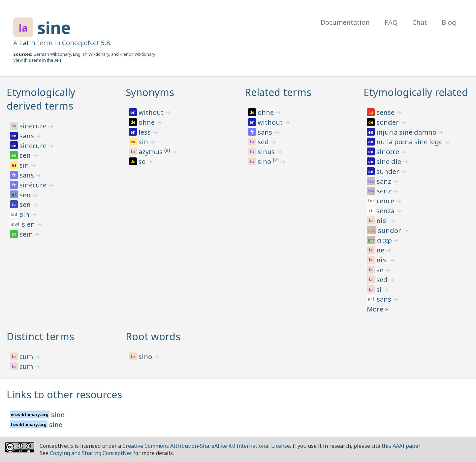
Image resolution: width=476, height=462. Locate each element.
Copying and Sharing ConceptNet (91, 453)
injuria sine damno (407, 132)
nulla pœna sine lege (410, 142)
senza (386, 211)
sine (54, 28)
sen (26, 155)
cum (27, 357)
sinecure (34, 126)
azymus (151, 152)
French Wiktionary (138, 54)
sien (29, 224)
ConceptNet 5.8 (86, 43)
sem (27, 234)
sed (264, 142)
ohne (147, 122)
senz (385, 191)
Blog (449, 22)
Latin (27, 43)
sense (386, 112)
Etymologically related (416, 92)
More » (378, 309)
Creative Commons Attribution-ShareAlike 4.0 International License (206, 446)
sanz (385, 181)
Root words (153, 336)
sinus (267, 152)
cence (386, 201)
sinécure (34, 185)
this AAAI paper (401, 446)
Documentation (345, 22)
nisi (383, 221)
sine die (390, 162)
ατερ (385, 240)
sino (265, 162)
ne (381, 250)
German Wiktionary (52, 54)
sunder (389, 171)
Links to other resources (64, 395)
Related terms (278, 92)
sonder (388, 122)
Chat (420, 22)
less (145, 132)
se (143, 162)
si (380, 290)
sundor (390, 231)
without (152, 112)
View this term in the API (37, 60)
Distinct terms (40, 336)
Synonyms (150, 92)
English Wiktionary (91, 54)
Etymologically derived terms (41, 99)
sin (25, 165)
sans (28, 136)
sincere (389, 152)
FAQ (391, 22)
